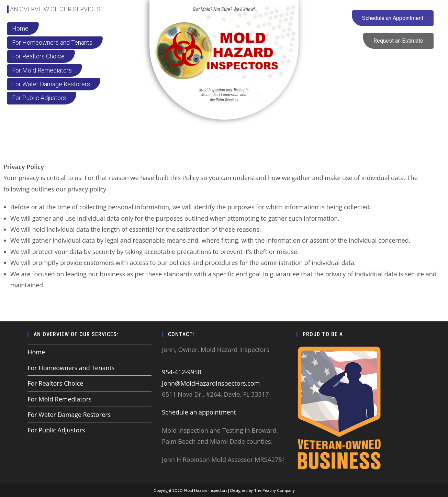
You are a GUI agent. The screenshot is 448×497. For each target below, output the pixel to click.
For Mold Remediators (59, 399)
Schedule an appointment (199, 412)
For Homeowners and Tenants (71, 368)
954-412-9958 (182, 372)
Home (36, 352)
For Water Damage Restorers (69, 415)
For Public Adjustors (56, 430)
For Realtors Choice (55, 383)
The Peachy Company (274, 490)
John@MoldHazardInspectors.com (211, 383)
